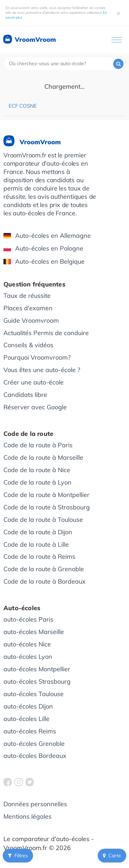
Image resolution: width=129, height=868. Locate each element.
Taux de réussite (27, 296)
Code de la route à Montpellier (46, 495)
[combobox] (64, 64)
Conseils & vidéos (28, 345)
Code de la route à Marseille (43, 457)
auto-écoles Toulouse (34, 694)
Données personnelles (35, 804)
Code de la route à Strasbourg (47, 507)
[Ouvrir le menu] (117, 40)
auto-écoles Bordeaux (35, 756)
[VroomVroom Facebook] (8, 782)
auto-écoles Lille (26, 719)
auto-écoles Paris (28, 619)
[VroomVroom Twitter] (30, 782)
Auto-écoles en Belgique (44, 261)
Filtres (18, 856)
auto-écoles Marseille (34, 632)
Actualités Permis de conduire (46, 333)
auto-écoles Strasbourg (37, 681)
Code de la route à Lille (36, 544)
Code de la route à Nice (37, 470)
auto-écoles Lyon (28, 657)
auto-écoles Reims (30, 731)
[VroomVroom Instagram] (19, 782)
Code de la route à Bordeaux (45, 581)
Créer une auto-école (34, 382)
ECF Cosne (23, 106)
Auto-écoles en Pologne (43, 248)
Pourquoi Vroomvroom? (37, 357)
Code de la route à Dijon (38, 532)
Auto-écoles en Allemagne (47, 236)
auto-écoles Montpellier (37, 669)
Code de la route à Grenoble (44, 569)
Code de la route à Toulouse (43, 520)
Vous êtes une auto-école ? (42, 370)
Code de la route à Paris (38, 445)
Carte (112, 856)
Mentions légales (28, 816)
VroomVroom (29, 40)
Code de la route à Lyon (37, 482)
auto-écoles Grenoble (34, 744)
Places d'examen (28, 308)
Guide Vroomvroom (31, 320)
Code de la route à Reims (39, 557)
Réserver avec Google (35, 407)
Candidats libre (25, 395)
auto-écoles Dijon (28, 706)
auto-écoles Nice (27, 644)
